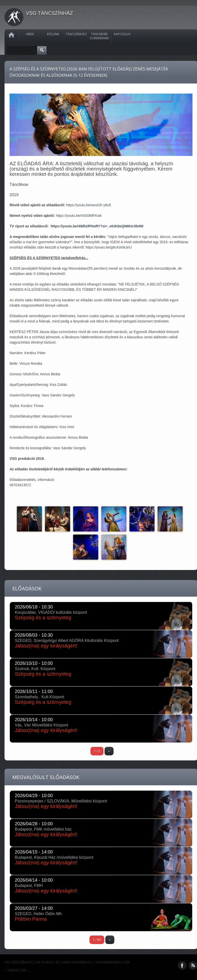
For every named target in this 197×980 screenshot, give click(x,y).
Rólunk (53, 34)
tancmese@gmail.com (112, 962)
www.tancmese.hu (77, 962)
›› (109, 751)
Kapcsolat (122, 34)
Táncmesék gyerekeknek (99, 36)
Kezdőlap (11, 35)
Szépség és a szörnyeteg (43, 618)
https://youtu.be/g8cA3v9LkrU (109, 247)
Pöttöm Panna (31, 919)
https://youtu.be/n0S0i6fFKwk (79, 216)
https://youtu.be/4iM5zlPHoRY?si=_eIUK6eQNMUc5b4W (97, 226)
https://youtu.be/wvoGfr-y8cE (89, 205)
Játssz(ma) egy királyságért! (46, 646)
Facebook (182, 965)
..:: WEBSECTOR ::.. (17, 970)
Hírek (30, 34)
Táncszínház (76, 34)
